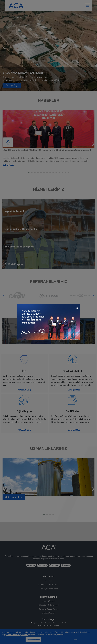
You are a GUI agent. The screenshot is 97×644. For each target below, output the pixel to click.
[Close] (77, 308)
